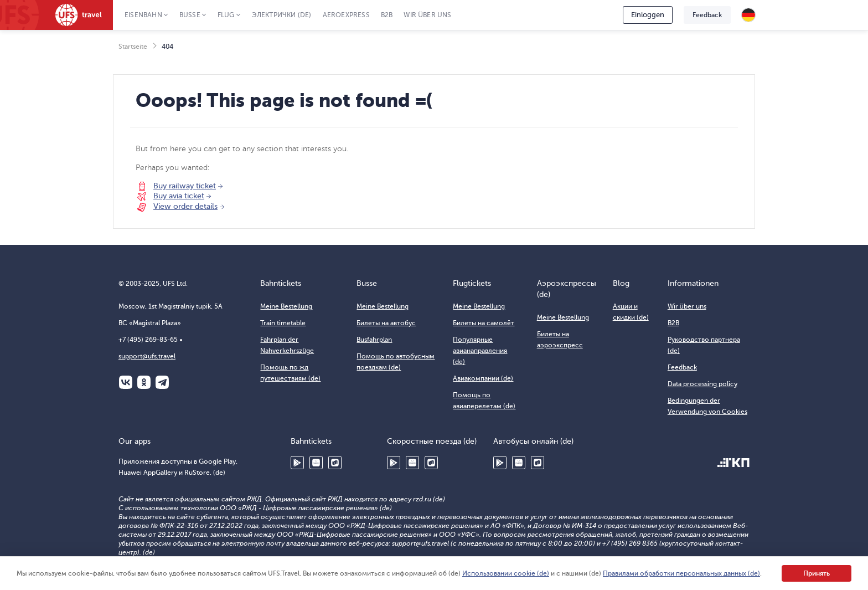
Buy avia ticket (179, 196)
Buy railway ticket (185, 186)
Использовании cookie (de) (506, 573)
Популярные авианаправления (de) (480, 351)
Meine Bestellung (286, 306)
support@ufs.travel (147, 356)
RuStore (335, 463)
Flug (226, 15)
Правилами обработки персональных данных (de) (681, 573)
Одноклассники (144, 382)
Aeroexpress (346, 15)
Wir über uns (427, 15)
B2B (387, 15)
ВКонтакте (126, 382)
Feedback (707, 15)
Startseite (133, 47)
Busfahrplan (374, 340)
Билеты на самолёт (484, 323)
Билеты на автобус (386, 323)
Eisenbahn (143, 15)
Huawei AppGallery (316, 463)
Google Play (297, 463)
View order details (185, 206)
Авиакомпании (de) (483, 378)
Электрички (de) (282, 15)
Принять (817, 573)
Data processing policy (702, 384)
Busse (190, 15)
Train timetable (283, 323)
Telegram (162, 382)
